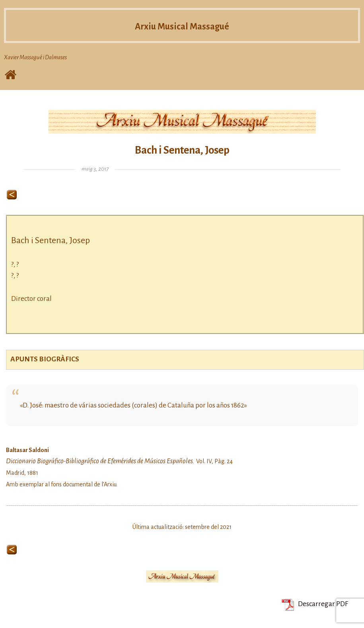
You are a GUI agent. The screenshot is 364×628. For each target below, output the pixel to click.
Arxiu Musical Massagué (182, 26)
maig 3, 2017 (95, 169)
